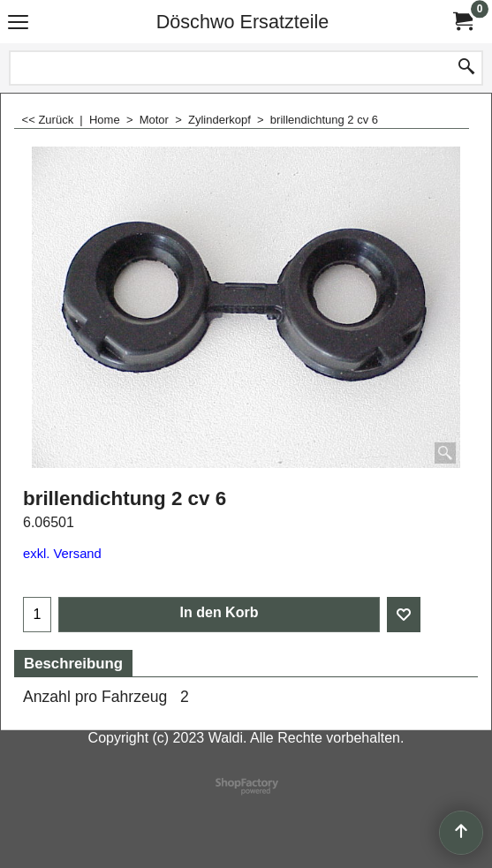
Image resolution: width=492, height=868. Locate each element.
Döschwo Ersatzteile (243, 22)
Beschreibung (73, 664)
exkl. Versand (62, 554)
